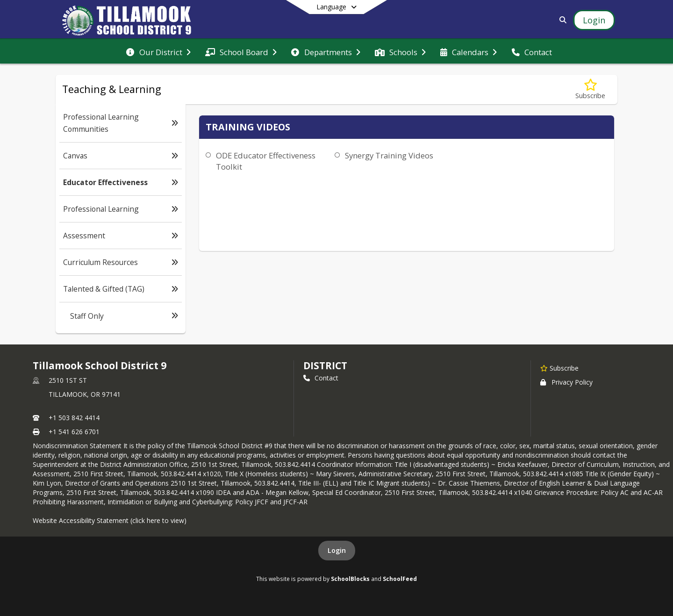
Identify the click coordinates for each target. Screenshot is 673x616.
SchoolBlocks (350, 579)
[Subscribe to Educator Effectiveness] (590, 90)
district (325, 365)
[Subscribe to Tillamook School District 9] (559, 368)
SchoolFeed (400, 579)
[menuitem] (158, 51)
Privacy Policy (566, 382)
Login (337, 550)
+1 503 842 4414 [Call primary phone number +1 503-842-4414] (74, 418)
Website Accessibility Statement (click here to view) (110, 520)
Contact (321, 378)
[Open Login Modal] (594, 20)
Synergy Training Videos (389, 155)
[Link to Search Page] (561, 20)
